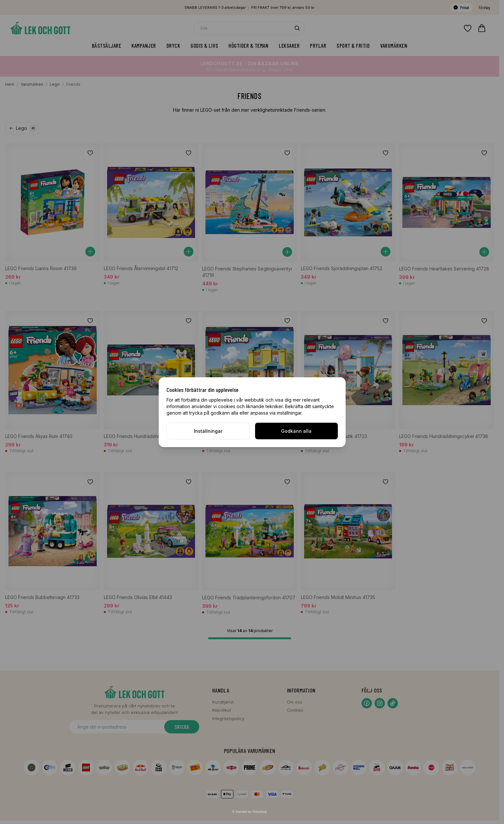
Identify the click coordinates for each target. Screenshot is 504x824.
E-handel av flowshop (250, 812)
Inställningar (208, 431)
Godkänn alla (296, 431)
